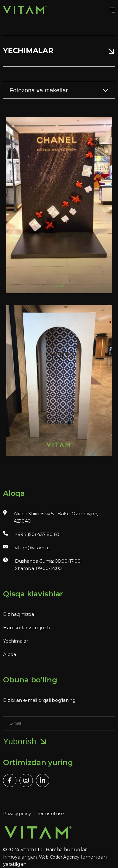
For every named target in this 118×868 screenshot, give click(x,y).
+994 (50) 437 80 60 (37, 534)
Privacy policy (17, 814)
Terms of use (51, 814)
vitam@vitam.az (33, 548)
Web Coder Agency (59, 857)
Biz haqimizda (19, 614)
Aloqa (10, 654)
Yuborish (25, 742)
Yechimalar (16, 641)
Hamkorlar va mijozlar (28, 628)
